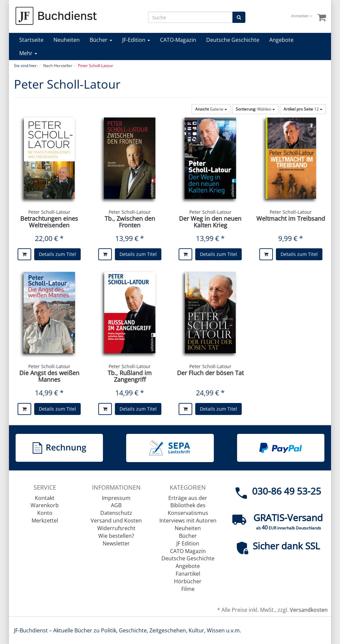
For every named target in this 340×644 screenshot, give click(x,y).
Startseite (31, 40)
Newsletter (116, 543)
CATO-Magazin (178, 40)
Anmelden (302, 16)
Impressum (116, 498)
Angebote (281, 40)
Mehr (28, 53)
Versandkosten (309, 610)
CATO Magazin (188, 551)
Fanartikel (188, 574)
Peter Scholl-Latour (49, 212)
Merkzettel (45, 521)
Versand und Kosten (116, 521)
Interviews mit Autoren (188, 521)
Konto (45, 513)
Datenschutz (116, 513)
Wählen (255, 109)
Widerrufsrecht (116, 528)
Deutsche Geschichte (233, 40)
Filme (188, 589)
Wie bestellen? (116, 536)
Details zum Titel (57, 254)
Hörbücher (188, 581)
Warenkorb (45, 505)
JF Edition (188, 543)
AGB (116, 505)
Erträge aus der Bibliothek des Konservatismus (188, 506)
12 (303, 109)
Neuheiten (67, 40)
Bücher (101, 40)
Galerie (211, 109)
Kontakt (45, 498)
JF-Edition (136, 40)
